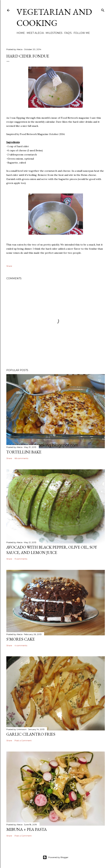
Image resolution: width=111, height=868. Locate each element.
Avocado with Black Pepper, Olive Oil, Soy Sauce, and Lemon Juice (52, 550)
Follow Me (82, 33)
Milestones (54, 33)
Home (21, 33)
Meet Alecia (35, 33)
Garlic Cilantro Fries (31, 734)
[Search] (103, 10)
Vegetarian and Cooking (54, 17)
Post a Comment (23, 740)
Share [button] (9, 266)
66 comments (21, 458)
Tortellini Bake (24, 452)
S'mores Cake (21, 639)
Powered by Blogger (56, 857)
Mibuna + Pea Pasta (27, 829)
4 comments (21, 645)
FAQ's (68, 33)
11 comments (21, 559)
